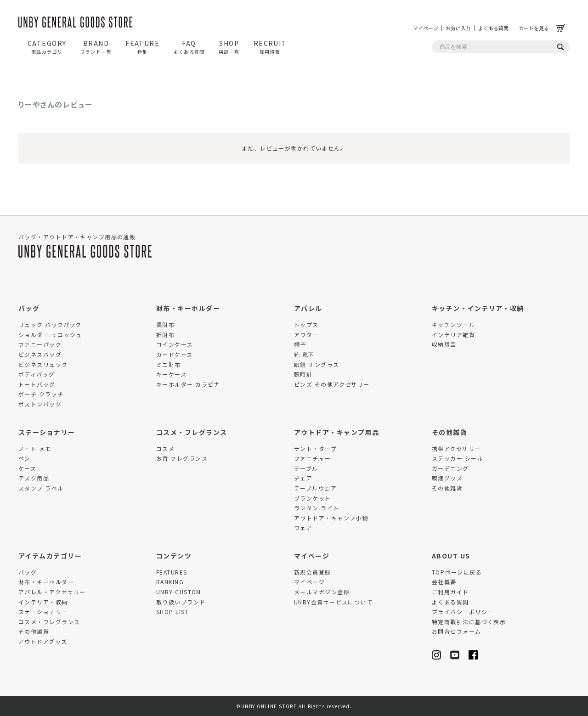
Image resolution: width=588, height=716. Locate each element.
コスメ (165, 448)
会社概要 (444, 582)
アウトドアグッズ (43, 641)
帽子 (300, 344)
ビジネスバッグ (40, 354)
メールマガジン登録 (322, 592)
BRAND (96, 47)
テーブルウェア (315, 488)
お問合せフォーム (457, 631)
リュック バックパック (50, 324)
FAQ (189, 47)
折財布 (165, 335)
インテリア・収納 (43, 602)
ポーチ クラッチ (41, 394)
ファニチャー (313, 458)
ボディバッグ (37, 374)
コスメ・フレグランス (192, 432)
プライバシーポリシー (463, 612)
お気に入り (458, 28)
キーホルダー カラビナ (188, 384)
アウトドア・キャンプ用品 (336, 432)
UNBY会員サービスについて (333, 602)
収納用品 (444, 344)
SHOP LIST (172, 612)
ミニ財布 (169, 364)
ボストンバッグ (40, 404)
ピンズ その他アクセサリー (332, 384)
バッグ (29, 308)
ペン (25, 458)
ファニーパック (40, 344)
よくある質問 (493, 28)
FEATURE (142, 47)
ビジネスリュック (43, 364)
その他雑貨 (449, 432)
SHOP (229, 47)
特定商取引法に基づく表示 (469, 622)
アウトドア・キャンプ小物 (331, 518)
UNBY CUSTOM (179, 592)
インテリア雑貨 (453, 335)
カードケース (175, 354)
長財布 (165, 324)
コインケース (175, 344)
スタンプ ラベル (41, 488)
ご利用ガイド (450, 592)
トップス (306, 324)
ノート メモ (35, 448)
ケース (27, 468)
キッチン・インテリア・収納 (478, 308)
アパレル (308, 308)
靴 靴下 (304, 354)
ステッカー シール (458, 458)
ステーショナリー (47, 432)
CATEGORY (47, 47)
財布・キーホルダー (188, 308)
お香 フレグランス (182, 458)
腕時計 (303, 374)
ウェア (303, 527)
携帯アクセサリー (456, 448)
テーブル (306, 468)
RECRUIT (270, 47)
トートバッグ (37, 384)
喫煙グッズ (447, 478)
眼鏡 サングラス (317, 364)
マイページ (426, 28)
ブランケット (313, 498)
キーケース (171, 374)
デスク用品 (34, 478)
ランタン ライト (317, 508)
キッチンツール (453, 324)
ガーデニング (450, 468)
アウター (306, 335)
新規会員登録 (313, 572)
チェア (303, 478)
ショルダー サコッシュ (50, 335)
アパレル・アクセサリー (52, 592)
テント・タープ (315, 448)
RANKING (170, 582)
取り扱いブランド (181, 602)
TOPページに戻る (457, 572)
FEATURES (172, 572)
